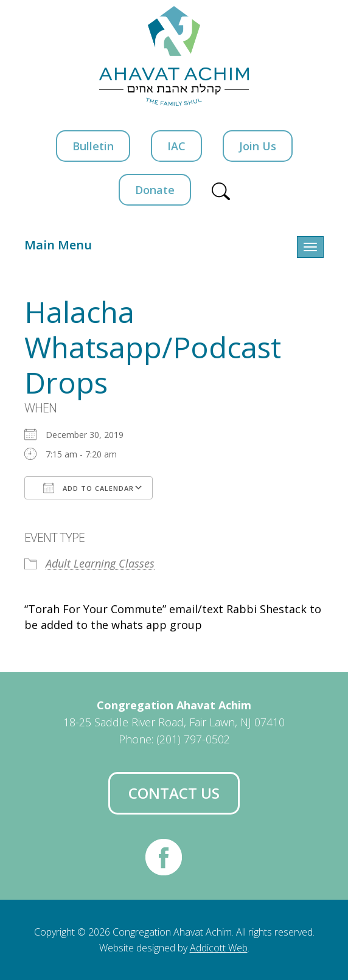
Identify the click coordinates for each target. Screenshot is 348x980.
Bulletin (93, 146)
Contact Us (174, 793)
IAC (176, 146)
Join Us (258, 146)
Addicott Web (219, 948)
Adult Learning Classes (100, 563)
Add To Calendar (89, 488)
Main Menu (58, 245)
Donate (155, 190)
